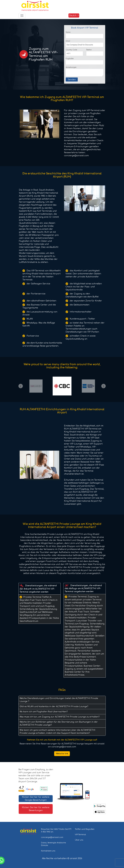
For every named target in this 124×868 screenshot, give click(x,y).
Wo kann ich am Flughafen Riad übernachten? (44, 712)
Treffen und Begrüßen (85, 829)
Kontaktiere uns (48, 851)
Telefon (89, 50)
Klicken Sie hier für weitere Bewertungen (36, 809)
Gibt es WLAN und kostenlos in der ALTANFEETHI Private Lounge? (54, 707)
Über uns (79, 840)
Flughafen (70, 59)
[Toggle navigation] (22, 16)
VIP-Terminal (80, 835)
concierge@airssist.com (52, 837)
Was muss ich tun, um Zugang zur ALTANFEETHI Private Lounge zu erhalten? (60, 717)
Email (68, 41)
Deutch (73, 16)
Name (68, 32)
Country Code (71, 50)
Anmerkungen (71, 67)
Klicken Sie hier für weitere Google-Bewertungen (36, 799)
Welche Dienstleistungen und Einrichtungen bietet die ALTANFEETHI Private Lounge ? (59, 700)
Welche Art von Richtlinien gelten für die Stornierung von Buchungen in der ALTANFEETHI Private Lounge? (59, 723)
